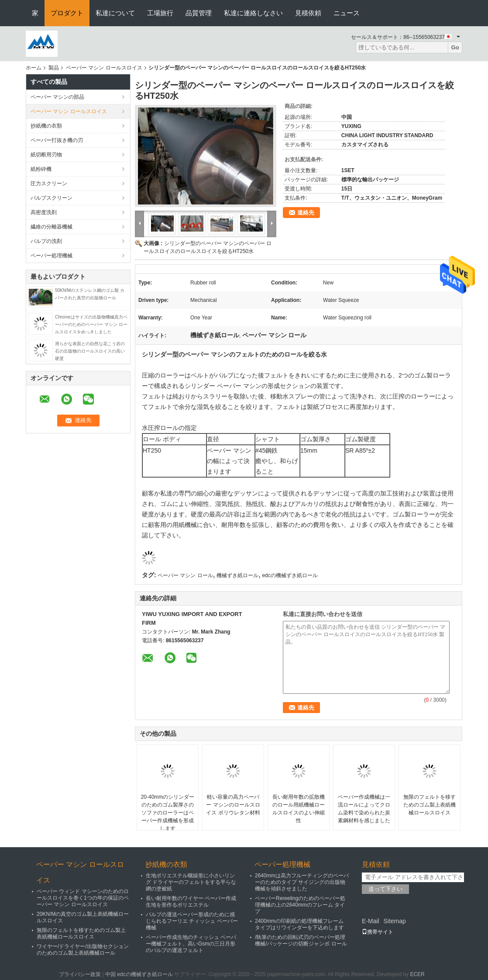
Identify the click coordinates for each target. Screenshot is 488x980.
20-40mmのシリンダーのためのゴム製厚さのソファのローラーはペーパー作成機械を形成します (168, 813)
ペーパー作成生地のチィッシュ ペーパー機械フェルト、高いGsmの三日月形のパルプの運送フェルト (191, 944)
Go (455, 47)
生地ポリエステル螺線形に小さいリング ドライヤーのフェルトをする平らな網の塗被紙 (191, 882)
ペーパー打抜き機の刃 (57, 140)
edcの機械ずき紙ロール (290, 575)
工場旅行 (160, 13)
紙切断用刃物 (46, 155)
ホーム (34, 68)
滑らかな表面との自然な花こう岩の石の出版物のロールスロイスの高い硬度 (90, 351)
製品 (54, 68)
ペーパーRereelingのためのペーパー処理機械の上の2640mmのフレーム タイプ (300, 905)
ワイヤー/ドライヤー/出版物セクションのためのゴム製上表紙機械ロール (83, 950)
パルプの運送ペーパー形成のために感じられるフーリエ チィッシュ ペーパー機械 (192, 921)
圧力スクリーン (49, 184)
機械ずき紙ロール (237, 575)
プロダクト (67, 13)
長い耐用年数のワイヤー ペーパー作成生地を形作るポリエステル (191, 902)
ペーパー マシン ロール (185, 575)
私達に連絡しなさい (253, 13)
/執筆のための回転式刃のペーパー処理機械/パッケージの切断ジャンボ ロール (301, 940)
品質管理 (199, 13)
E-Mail (371, 921)
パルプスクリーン (52, 198)
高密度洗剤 (44, 212)
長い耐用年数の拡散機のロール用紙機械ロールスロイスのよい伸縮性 (299, 809)
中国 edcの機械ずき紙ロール (139, 974)
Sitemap (394, 921)
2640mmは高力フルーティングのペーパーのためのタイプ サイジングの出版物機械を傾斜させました (302, 882)
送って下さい (385, 889)
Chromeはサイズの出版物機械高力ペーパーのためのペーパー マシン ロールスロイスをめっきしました (91, 324)
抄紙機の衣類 (46, 126)
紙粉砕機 (41, 169)
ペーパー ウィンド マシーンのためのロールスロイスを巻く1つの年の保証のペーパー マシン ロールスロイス (83, 898)
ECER (417, 974)
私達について (115, 13)
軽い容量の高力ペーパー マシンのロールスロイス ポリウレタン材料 (233, 805)
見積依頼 (308, 13)
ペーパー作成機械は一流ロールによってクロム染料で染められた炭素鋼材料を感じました (364, 809)
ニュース (347, 13)
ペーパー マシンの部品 (57, 97)
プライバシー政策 (80, 974)
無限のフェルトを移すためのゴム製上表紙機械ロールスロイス (430, 805)
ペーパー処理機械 (52, 256)
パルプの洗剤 (46, 241)
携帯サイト (378, 932)
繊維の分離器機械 (52, 227)
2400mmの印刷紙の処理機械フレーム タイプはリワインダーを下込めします (299, 924)
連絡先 (306, 213)
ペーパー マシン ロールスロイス (104, 68)
